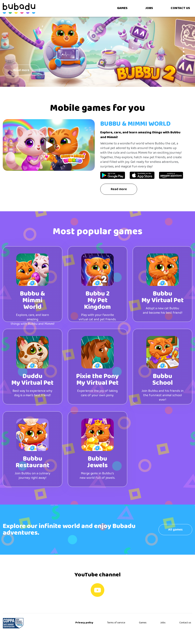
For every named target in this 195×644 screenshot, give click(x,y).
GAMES (122, 8)
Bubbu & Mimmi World (135, 124)
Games (143, 623)
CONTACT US (180, 8)
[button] (184, 40)
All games (175, 530)
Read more (119, 189)
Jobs (163, 623)
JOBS (149, 8)
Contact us (185, 623)
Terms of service (116, 623)
